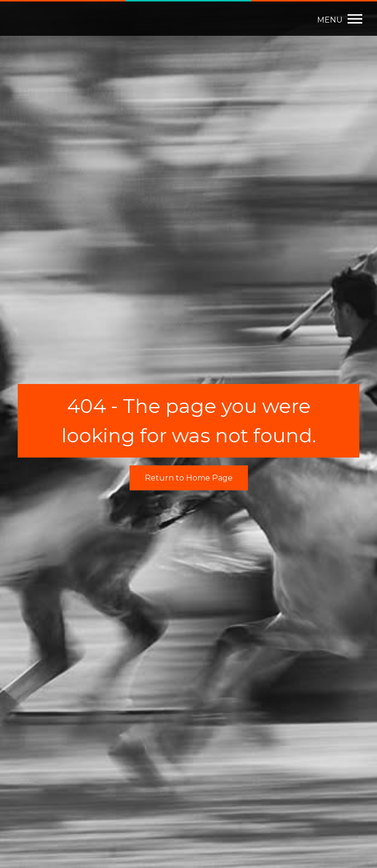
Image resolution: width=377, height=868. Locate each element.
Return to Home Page (189, 478)
